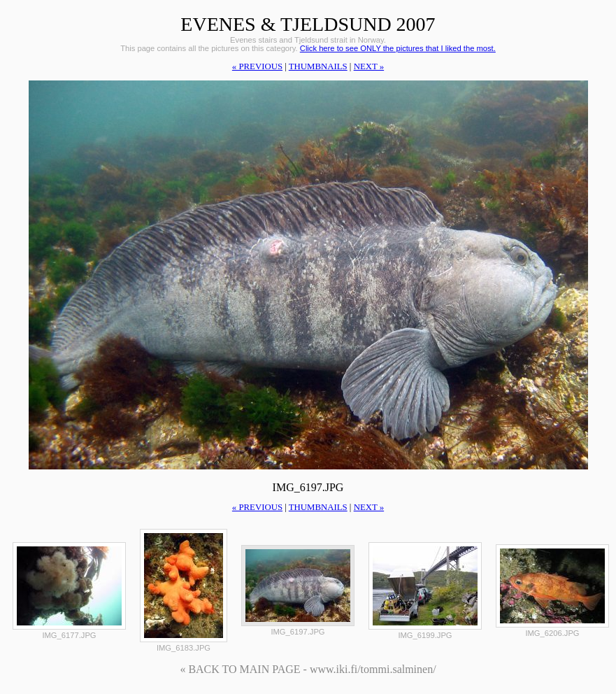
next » (369, 66)
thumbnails (318, 66)
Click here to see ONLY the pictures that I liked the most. (398, 48)
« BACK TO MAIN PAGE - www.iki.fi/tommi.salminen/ (308, 669)
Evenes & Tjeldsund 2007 (308, 24)
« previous (257, 66)
